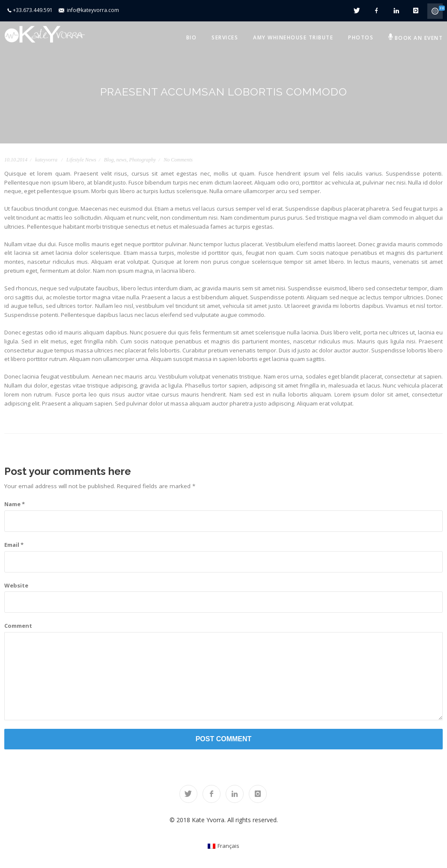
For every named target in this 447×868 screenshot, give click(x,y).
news (122, 160)
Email (14, 545)
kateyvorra (46, 160)
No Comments (178, 160)
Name (15, 504)
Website (16, 585)
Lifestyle (75, 160)
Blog (109, 160)
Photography (143, 160)
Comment (18, 626)
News (91, 160)
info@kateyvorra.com (93, 10)
